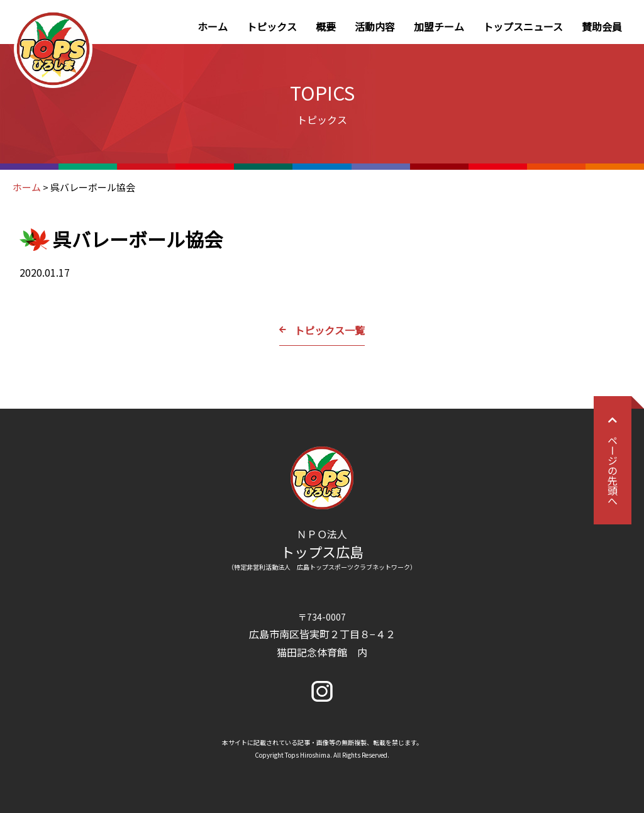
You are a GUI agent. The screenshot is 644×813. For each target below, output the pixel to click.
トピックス (272, 26)
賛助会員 (602, 26)
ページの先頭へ (613, 460)
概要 (326, 26)
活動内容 (375, 26)
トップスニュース (523, 26)
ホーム (213, 26)
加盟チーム (439, 26)
